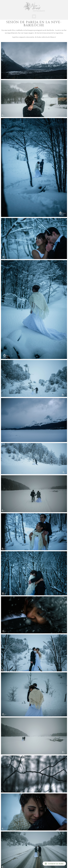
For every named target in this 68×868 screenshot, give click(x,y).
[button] (34, 16)
